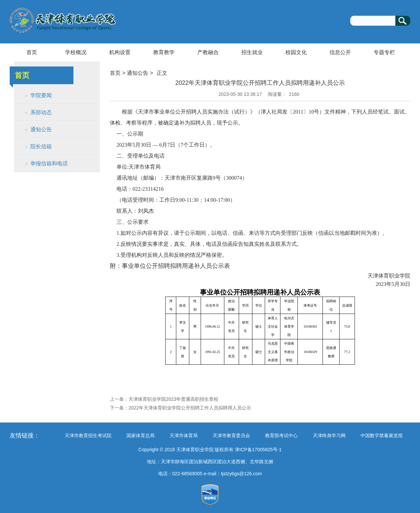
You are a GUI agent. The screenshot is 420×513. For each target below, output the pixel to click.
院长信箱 (41, 146)
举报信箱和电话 (49, 163)
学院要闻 (41, 95)
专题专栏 (384, 52)
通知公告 (41, 129)
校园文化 (296, 52)
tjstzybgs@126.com (241, 474)
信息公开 (340, 52)
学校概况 (76, 52)
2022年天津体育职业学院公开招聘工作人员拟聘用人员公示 (190, 408)
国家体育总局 (141, 436)
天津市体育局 (184, 436)
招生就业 (252, 52)
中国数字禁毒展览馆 (382, 436)
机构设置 (120, 52)
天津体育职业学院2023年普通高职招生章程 (173, 399)
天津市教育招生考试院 (88, 436)
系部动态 (41, 112)
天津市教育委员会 (231, 436)
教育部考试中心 (281, 436)
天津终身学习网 (329, 436)
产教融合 (208, 52)
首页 (32, 52)
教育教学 (164, 52)
